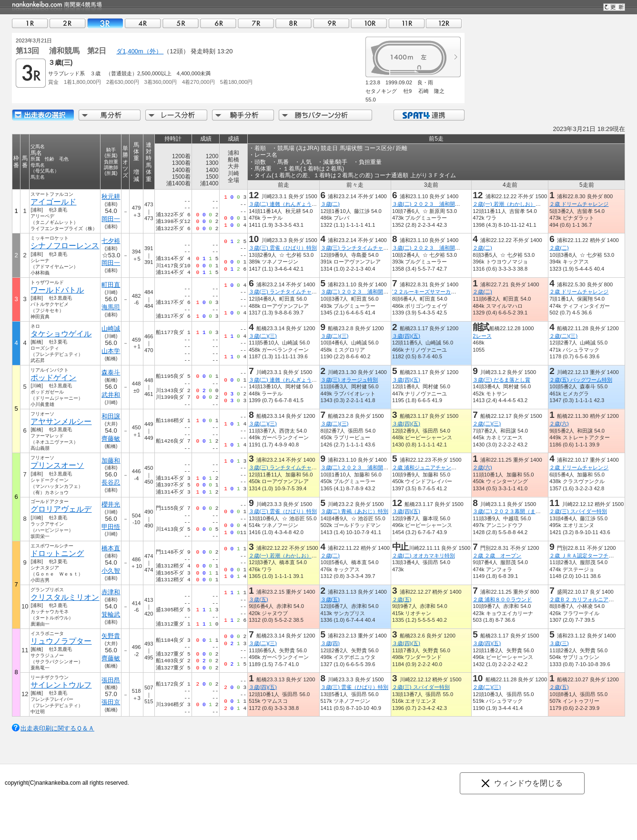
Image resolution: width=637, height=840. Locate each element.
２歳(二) (482, 248)
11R (406, 23)
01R (30, 23)
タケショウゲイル (61, 334)
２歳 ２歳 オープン (497, 556)
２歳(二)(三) (563, 336)
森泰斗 (111, 372)
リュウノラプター (61, 641)
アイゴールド (53, 202)
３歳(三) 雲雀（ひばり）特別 (283, 248)
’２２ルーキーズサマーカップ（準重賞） (440, 292)
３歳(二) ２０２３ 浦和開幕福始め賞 (437, 204)
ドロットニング (57, 553)
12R (444, 23)
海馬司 (111, 307)
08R (293, 23)
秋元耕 (111, 197)
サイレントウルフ (61, 685)
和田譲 (111, 416)
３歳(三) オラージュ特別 (349, 380)
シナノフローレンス (65, 246)
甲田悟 (111, 527)
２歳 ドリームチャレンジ (579, 204)
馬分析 (110, 115)
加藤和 (111, 460)
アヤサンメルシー (61, 421)
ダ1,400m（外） (140, 51)
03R (105, 23)
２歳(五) (402, 599)
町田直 (111, 285)
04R (143, 23)
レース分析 (176, 115)
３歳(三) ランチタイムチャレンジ (360, 248)
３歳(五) (258, 599)
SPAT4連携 (429, 115)
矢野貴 (111, 636)
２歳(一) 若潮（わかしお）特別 (509, 204)
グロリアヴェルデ (61, 509)
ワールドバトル (57, 290)
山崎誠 (111, 329)
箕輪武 (111, 614)
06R (218, 23)
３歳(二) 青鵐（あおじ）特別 (355, 511)
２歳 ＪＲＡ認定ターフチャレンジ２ (592, 556)
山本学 (111, 351)
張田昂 (111, 680)
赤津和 (111, 592)
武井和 (111, 395)
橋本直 (111, 548)
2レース (482, 336)
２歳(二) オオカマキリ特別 (424, 556)
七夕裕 (111, 241)
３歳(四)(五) (406, 336)
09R (331, 23)
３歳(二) (330, 204)
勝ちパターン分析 (325, 115)
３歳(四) (330, 643)
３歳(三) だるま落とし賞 (501, 380)
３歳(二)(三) (263, 336)
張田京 (111, 702)
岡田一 (111, 219)
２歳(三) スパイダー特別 (578, 511)
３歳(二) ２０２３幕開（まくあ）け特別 (520, 511)
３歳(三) (559, 643)
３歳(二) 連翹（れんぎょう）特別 (288, 204)
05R (181, 23)
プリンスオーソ (57, 465)
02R (68, 23)
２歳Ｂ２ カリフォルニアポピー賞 (589, 599)
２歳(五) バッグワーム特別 (581, 380)
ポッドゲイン (53, 378)
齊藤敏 (111, 439)
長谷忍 (111, 482)
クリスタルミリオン (65, 597)
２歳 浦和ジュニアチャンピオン (430, 467)
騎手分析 (243, 115)
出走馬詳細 (43, 115)
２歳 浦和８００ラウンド (502, 599)
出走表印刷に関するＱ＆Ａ (57, 728)
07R (256, 23)
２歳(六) (559, 424)
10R (369, 23)
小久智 (111, 571)
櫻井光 (111, 504)
